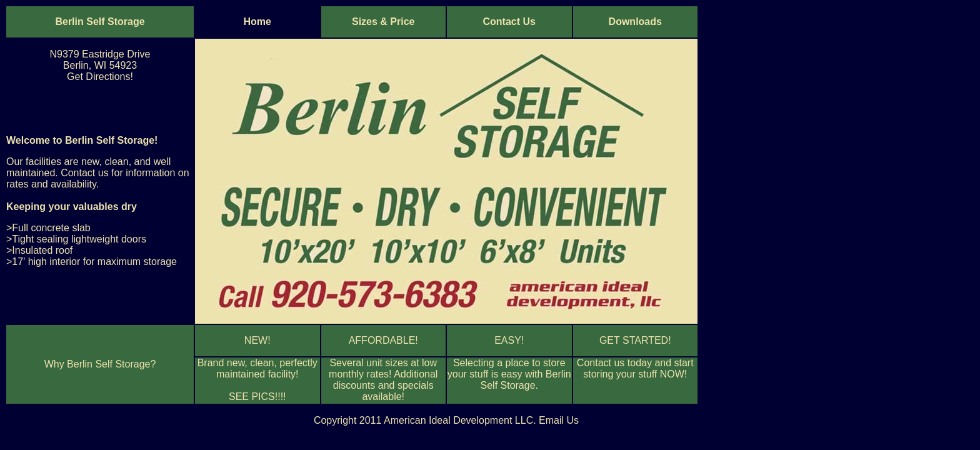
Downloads (635, 22)
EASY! (509, 340)
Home (257, 22)
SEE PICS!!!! (257, 397)
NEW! (257, 340)
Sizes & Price (383, 22)
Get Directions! (100, 77)
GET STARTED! (635, 340)
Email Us (559, 420)
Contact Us (509, 22)
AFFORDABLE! (383, 340)
